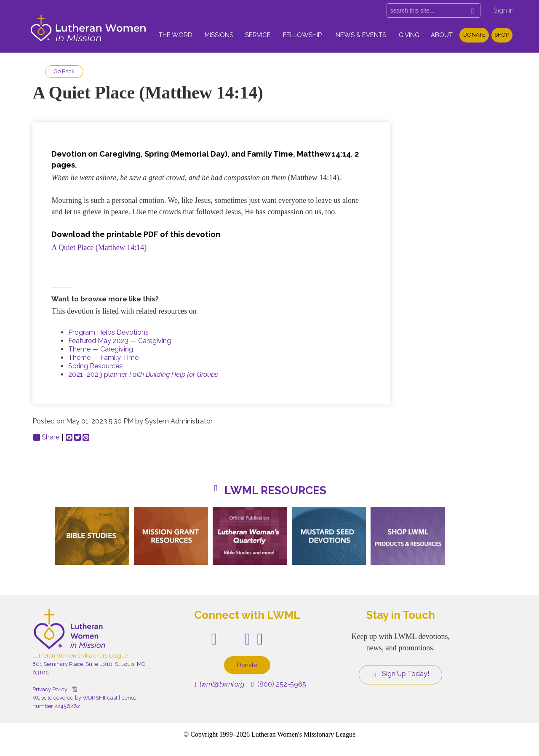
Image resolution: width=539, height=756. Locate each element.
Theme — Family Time (103, 358)
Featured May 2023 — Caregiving (120, 341)
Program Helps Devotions (108, 332)
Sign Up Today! (400, 674)
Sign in (504, 10)
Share (46, 437)
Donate (474, 35)
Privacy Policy (50, 689)
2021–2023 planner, (143, 374)
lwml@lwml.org (219, 684)
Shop (502, 35)
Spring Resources (95, 366)
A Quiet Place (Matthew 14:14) (100, 248)
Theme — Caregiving (101, 349)
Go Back (64, 71)
